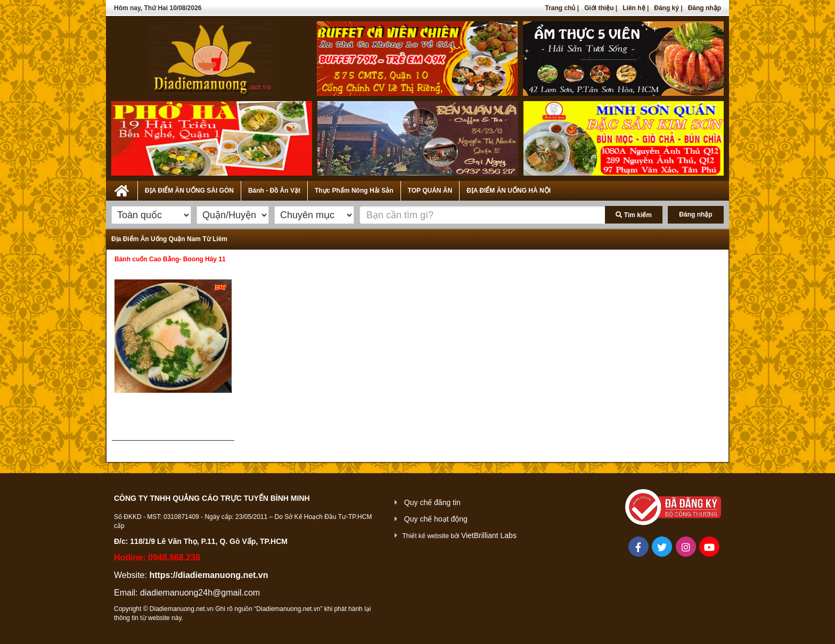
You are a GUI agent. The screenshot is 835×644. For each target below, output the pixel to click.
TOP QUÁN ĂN (430, 191)
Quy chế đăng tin (432, 502)
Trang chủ (560, 8)
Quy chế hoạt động (436, 519)
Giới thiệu (599, 8)
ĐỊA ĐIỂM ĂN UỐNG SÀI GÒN (189, 191)
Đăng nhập (705, 8)
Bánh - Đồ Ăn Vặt (274, 191)
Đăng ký (666, 8)
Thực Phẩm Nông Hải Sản (354, 191)
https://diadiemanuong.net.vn (208, 575)
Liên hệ (634, 8)
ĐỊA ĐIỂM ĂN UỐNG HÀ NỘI (509, 191)
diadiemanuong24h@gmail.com (200, 593)
